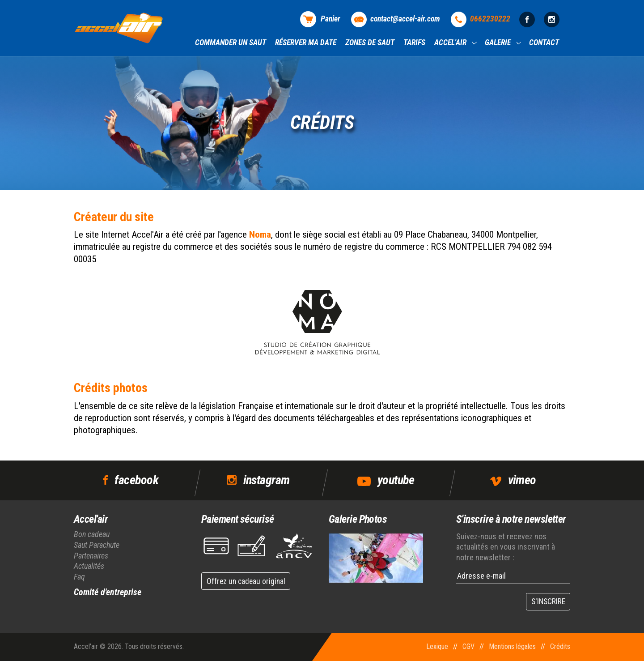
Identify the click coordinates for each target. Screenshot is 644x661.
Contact (544, 43)
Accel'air (451, 43)
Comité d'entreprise (108, 592)
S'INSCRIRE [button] (548, 601)
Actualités (89, 566)
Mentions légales (512, 646)
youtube (396, 480)
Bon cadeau (92, 534)
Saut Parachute (97, 545)
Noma (260, 235)
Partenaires (91, 556)
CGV (468, 646)
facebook (136, 480)
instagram (267, 480)
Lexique (437, 646)
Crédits (560, 646)
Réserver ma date (306, 43)
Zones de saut (370, 43)
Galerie (499, 43)
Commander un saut (231, 43)
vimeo (522, 480)
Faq (79, 577)
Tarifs (414, 43)
